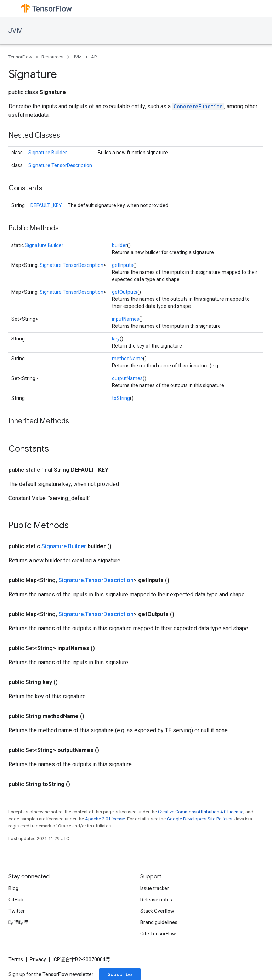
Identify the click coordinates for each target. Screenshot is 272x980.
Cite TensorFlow (158, 934)
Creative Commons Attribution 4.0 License (201, 812)
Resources (52, 57)
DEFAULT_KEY (46, 205)
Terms (16, 959)
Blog (13, 888)
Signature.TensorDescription (60, 165)
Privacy (38, 959)
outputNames (127, 378)
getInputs (123, 265)
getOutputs (125, 292)
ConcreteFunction (198, 106)
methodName (127, 359)
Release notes (156, 900)
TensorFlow (20, 57)
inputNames (126, 319)
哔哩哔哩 (18, 922)
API (94, 57)
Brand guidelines (159, 922)
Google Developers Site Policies (200, 819)
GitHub (16, 900)
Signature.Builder (48, 153)
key (116, 339)
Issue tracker (155, 888)
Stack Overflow (157, 911)
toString (121, 398)
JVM (16, 31)
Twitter (17, 911)
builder (120, 245)
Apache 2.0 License (105, 819)
